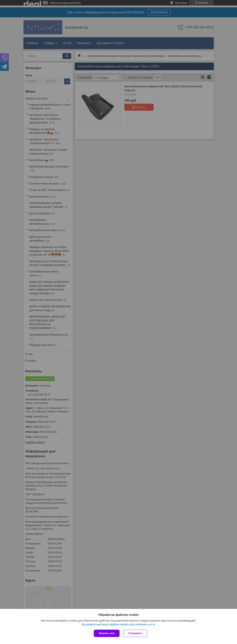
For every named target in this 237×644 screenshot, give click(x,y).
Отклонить (135, 633)
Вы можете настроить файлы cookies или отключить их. (117, 624)
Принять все (107, 633)
